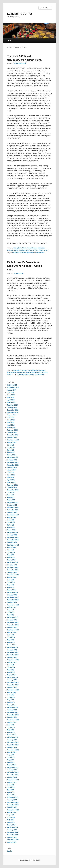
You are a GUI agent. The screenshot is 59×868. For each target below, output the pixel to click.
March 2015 (11, 675)
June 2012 (11, 757)
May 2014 (11, 700)
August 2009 (12, 842)
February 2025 (12, 405)
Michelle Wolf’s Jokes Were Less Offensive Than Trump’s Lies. (25, 266)
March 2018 (11, 590)
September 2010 (13, 810)
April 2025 (11, 400)
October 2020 (12, 512)
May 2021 (11, 495)
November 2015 (13, 655)
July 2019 (11, 550)
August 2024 (12, 415)
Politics (17, 250)
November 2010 (13, 805)
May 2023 (11, 450)
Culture (24, 370)
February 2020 (12, 532)
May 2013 (11, 730)
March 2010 (11, 825)
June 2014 (11, 697)
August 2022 (12, 470)
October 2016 (12, 627)
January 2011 (12, 800)
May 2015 (11, 670)
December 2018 (13, 567)
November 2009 (13, 835)
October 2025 (12, 385)
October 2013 (12, 717)
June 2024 (11, 420)
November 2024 (13, 412)
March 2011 (11, 795)
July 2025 (11, 392)
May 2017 (11, 615)
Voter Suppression (41, 250)
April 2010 (11, 822)
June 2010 (11, 817)
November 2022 (13, 465)
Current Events (32, 248)
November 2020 (13, 510)
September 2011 (13, 780)
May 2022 (11, 477)
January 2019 (12, 565)
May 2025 (11, 397)
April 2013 (11, 732)
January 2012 (12, 770)
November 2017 (13, 600)
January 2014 (12, 710)
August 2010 (12, 812)
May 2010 (11, 820)
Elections (10, 250)
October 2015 (12, 657)
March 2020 (11, 530)
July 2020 (11, 520)
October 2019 (12, 542)
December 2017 (13, 597)
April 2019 (11, 557)
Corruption (17, 248)
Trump (32, 250)
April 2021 (11, 497)
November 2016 (13, 625)
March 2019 (11, 560)
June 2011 (11, 787)
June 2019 (11, 552)
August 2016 (12, 632)
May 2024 (11, 422)
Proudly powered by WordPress (29, 860)
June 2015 (11, 667)
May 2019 (11, 555)
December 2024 (13, 410)
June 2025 (11, 395)
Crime (24, 248)
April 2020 (11, 527)
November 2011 (13, 775)
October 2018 (12, 572)
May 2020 (11, 525)
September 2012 (13, 750)
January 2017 (12, 620)
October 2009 (12, 837)
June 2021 (11, 492)
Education (42, 370)
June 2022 (11, 475)
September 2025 (13, 388)
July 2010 (11, 815)
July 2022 (11, 472)
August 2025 (12, 390)
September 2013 (13, 720)
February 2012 (12, 767)
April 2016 (11, 642)
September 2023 (13, 440)
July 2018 (11, 580)
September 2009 (13, 840)
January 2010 (12, 830)
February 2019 (12, 562)
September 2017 (13, 605)
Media (34, 372)
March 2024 (11, 427)
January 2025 (12, 407)
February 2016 (12, 647)
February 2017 (12, 617)
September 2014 (13, 690)
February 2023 (12, 457)
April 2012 (11, 762)
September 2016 (13, 630)
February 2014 (12, 707)
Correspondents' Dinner (26, 375)
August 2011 (12, 782)
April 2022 (11, 480)
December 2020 (13, 507)
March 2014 (11, 705)
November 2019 (13, 540)
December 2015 (13, 652)
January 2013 (12, 740)
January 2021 (12, 505)
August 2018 (12, 577)
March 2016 (11, 645)
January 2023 (12, 460)
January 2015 (12, 680)
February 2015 (12, 677)
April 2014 (11, 702)
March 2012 (11, 765)
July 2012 (11, 755)
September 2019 (13, 545)
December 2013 (13, 712)
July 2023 (11, 445)
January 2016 (12, 650)
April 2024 (11, 425)
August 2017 (12, 607)
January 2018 (12, 595)
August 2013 (12, 722)
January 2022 (12, 487)
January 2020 (12, 535)
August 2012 (12, 752)
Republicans (24, 250)
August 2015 (12, 662)
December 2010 (13, 802)
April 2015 (11, 672)
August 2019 (12, 547)
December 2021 (13, 490)
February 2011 (12, 797)
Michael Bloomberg (28, 252)
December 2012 (13, 742)
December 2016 (13, 622)
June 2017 (11, 612)
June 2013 (11, 727)
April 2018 (11, 587)
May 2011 (11, 790)
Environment (12, 372)
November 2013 (13, 715)
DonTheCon (16, 252)
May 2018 (11, 585)
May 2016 (11, 640)
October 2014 (12, 687)
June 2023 (11, 447)
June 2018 (11, 582)
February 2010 (12, 827)
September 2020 (13, 515)
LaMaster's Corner (20, 14)
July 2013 (11, 725)
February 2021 (12, 502)
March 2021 (11, 500)
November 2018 (13, 570)
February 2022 (12, 485)
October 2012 (12, 747)
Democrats (41, 248)
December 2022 (13, 462)
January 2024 (12, 432)
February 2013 (12, 737)
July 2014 (11, 695)
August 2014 (12, 692)
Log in (9, 851)
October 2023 (12, 437)
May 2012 (11, 760)
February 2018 (12, 592)
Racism (45, 372)
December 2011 (13, 772)
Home (10, 41)
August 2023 (12, 442)
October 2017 (12, 602)
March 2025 (11, 402)
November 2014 (13, 685)
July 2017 (11, 610)
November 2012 (13, 745)
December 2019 (13, 537)
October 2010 (12, 807)
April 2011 (11, 792)
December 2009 (13, 832)
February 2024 (12, 430)
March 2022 (11, 482)
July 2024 (11, 417)
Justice (28, 372)
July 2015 (11, 665)
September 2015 (13, 660)
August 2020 (12, 517)
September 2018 (13, 575)
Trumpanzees (40, 252)
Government (21, 372)
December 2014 (13, 682)
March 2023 (11, 455)
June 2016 (11, 637)
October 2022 (12, 467)
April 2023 (11, 452)
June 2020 (11, 522)
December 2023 (13, 435)
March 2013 (11, 735)
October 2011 (12, 777)
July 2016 (11, 635)
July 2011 (11, 785)
